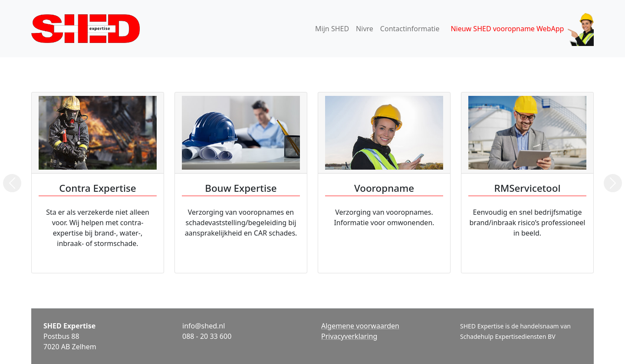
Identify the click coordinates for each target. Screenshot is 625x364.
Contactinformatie (410, 29)
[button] (12, 183)
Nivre (365, 29)
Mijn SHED (332, 29)
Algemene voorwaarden (360, 326)
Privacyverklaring (349, 336)
